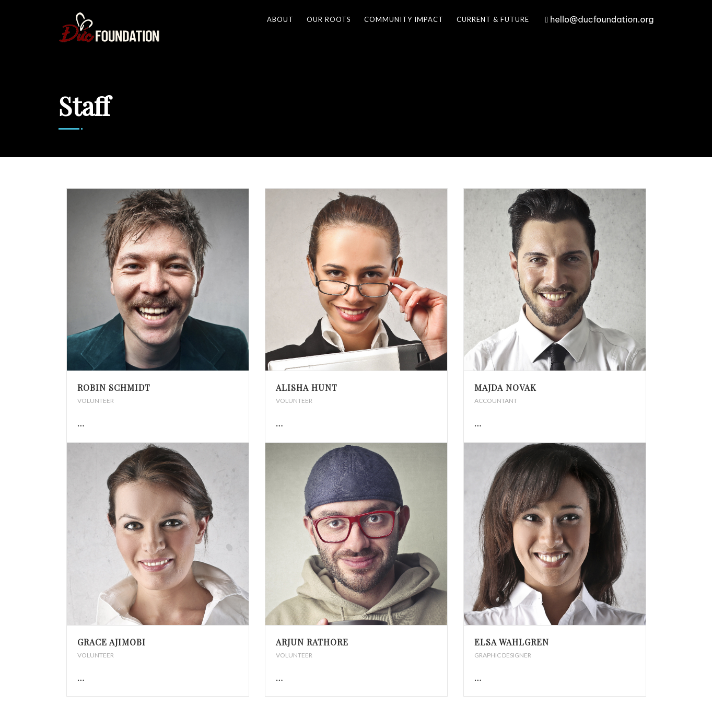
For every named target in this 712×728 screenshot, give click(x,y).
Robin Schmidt (114, 388)
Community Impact (404, 19)
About (280, 19)
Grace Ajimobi (112, 642)
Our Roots (329, 19)
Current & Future (493, 19)
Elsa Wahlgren (512, 642)
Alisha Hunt (307, 388)
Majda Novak (505, 388)
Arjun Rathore (312, 642)
